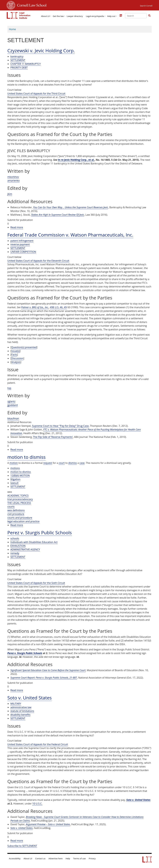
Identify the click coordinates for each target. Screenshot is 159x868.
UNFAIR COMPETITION (23, 252)
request (48, 463)
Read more (17, 227)
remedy (15, 553)
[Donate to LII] (121, 16)
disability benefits (20, 715)
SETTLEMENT (18, 60)
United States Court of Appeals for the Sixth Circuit (36, 583)
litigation (15, 479)
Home (12, 29)
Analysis (16, 362)
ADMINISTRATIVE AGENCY (25, 549)
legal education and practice (23, 521)
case (82, 463)
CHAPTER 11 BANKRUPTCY (26, 64)
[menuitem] (45, 16)
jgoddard (13, 405)
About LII (45, 16)
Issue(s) (16, 351)
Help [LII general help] (68, 858)
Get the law (58, 16)
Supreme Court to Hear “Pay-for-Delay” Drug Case (60, 426)
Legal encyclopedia (95, 16)
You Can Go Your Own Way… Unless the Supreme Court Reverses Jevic (71, 207)
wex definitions (16, 510)
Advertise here (55, 858)
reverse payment (20, 244)
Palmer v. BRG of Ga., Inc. (35, 307)
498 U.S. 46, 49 (58, 307)
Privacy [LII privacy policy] (92, 858)
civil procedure (16, 514)
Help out (111, 16)
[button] (149, 16)
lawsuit (15, 483)
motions (15, 468)
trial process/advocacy (20, 499)
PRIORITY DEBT (19, 68)
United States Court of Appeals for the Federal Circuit (38, 744)
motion (14, 463)
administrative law (21, 707)
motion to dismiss (21, 472)
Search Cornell (146, 6)
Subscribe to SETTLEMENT (22, 846)
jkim (10, 194)
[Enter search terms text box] (136, 16)
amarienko (14, 181)
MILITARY (16, 704)
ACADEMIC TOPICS (18, 496)
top (9, 388)
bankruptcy (17, 56)
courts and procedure (20, 518)
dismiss (73, 463)
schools (15, 538)
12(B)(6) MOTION (20, 476)
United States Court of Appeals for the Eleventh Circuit (38, 261)
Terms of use (79, 858)
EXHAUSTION (18, 546)
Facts (14, 355)
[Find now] (149, 16)
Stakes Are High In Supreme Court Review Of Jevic (58, 215)
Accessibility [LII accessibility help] (15, 858)
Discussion (17, 358)
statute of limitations (22, 711)
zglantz (11, 401)
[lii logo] (19, 15)
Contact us (40, 858)
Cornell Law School (31, 5)
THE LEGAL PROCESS (19, 503)
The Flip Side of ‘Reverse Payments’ (53, 437)
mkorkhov (13, 177)
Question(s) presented (24, 347)
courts (11, 507)
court (62, 463)
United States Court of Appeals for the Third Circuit (36, 94)
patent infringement (22, 241)
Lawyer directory (75, 16)
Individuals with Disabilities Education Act (34, 542)
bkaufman (13, 418)
